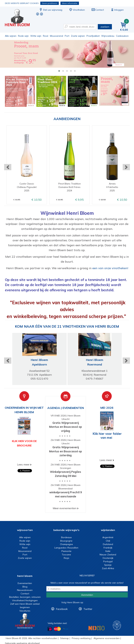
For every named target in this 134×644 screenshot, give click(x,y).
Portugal (108, 561)
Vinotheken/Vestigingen (25, 600)
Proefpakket (93, 36)
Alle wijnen (11, 36)
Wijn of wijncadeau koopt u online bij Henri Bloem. (19, 18)
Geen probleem (50, 3)
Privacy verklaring (81, 638)
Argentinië (108, 537)
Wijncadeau (108, 36)
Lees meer (23, 464)
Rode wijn (23, 36)
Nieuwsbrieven (25, 590)
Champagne (66, 544)
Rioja (66, 558)
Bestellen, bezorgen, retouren (25, 597)
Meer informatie (70, 3)
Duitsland (108, 544)
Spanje (108, 565)
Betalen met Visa (66, 629)
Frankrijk (108, 548)
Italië (108, 551)
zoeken (105, 27)
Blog (25, 587)
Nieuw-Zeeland (108, 555)
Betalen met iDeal (50, 629)
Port (67, 36)
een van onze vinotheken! (110, 268)
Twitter (88, 609)
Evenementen (25, 583)
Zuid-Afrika (108, 568)
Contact (98, 10)
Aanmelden (87, 595)
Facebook (62, 609)
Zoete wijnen (78, 36)
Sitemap (64, 638)
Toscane (66, 555)
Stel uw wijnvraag (51, 10)
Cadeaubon (122, 36)
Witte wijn (36, 36)
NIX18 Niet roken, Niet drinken (96, 628)
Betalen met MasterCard (57, 629)
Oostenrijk (108, 558)
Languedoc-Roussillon (66, 548)
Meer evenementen (65, 508)
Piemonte (66, 551)
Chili (108, 541)
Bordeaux (66, 537)
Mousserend (57, 36)
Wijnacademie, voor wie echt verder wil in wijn (117, 625)
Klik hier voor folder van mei (107, 436)
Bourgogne (66, 541)
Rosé (46, 36)
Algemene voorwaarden (107, 638)
